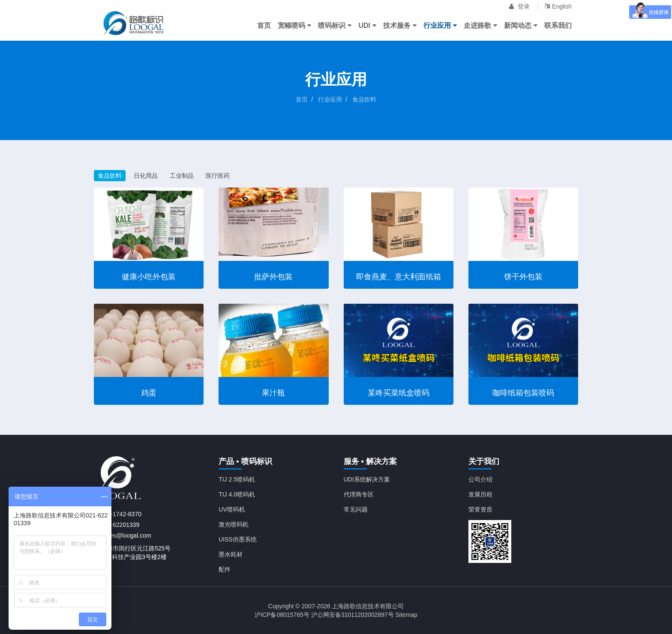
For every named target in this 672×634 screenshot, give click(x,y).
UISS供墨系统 (238, 539)
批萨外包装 (273, 277)
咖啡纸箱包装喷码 (523, 393)
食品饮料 (364, 99)
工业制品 (182, 176)
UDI (367, 25)
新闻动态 (521, 25)
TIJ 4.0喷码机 (237, 494)
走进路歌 (480, 25)
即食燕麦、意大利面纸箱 (399, 277)
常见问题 (356, 509)
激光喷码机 (234, 524)
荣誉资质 (480, 509)
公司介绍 (480, 479)
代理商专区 (359, 494)
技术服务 (400, 25)
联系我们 (558, 25)
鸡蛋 (149, 393)
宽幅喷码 (294, 25)
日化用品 (146, 176)
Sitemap (406, 615)
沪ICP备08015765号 (282, 615)
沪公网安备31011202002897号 (352, 615)
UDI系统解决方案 (367, 479)
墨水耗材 (231, 554)
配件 (225, 569)
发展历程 (480, 494)
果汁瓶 (273, 393)
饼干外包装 (523, 277)
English (558, 6)
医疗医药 (218, 176)
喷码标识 (335, 25)
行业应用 (440, 25)
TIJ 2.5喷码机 (237, 479)
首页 (264, 25)
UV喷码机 (232, 509)
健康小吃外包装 (149, 277)
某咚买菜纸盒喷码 (399, 393)
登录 (519, 6)
